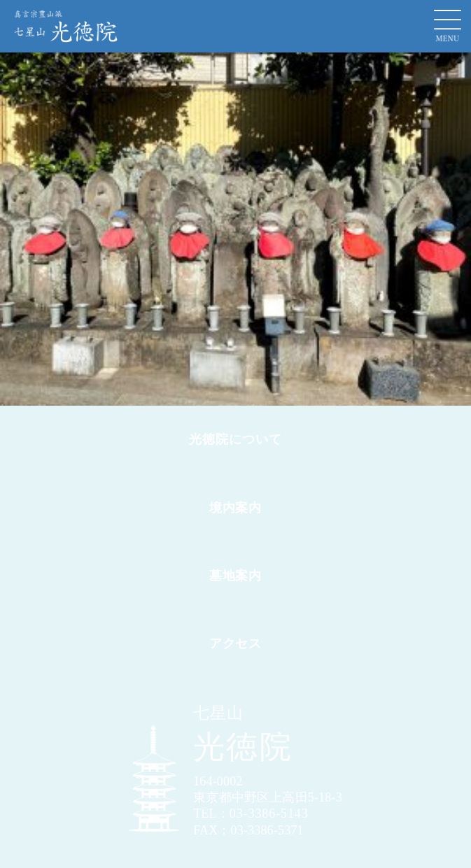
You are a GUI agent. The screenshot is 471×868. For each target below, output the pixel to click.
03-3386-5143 (269, 813)
